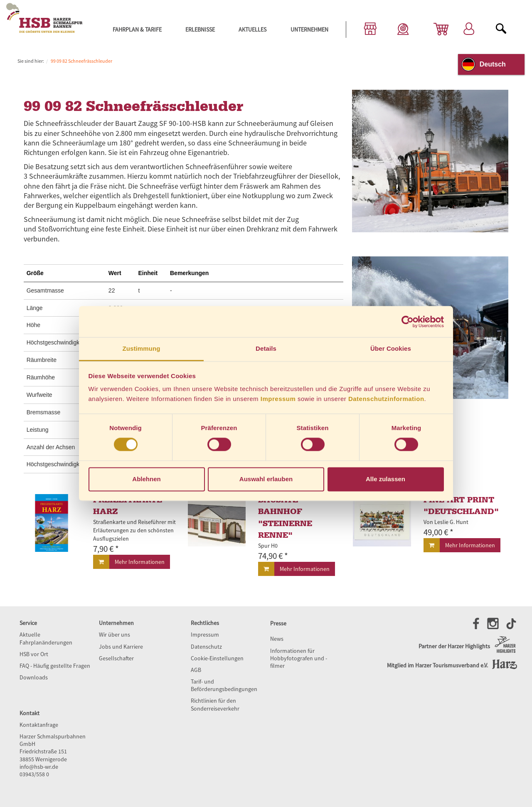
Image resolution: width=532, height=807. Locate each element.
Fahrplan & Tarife (137, 30)
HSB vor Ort (34, 654)
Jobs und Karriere (121, 647)
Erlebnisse (200, 30)
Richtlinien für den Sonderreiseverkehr (215, 704)
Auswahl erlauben (266, 479)
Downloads (34, 677)
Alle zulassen (385, 479)
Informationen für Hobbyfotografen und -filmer (299, 658)
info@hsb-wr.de (39, 767)
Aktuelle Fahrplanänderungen (46, 638)
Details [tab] (266, 348)
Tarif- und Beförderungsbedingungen (224, 685)
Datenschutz (206, 647)
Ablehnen (146, 479)
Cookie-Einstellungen (217, 658)
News (277, 639)
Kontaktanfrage (39, 725)
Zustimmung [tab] (142, 348)
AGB (196, 670)
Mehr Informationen (140, 562)
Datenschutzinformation (386, 399)
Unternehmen (309, 30)
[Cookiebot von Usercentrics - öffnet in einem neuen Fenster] (408, 322)
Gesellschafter (116, 658)
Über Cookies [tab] (391, 348)
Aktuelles (252, 30)
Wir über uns (115, 635)
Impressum (278, 399)
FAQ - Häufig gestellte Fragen (55, 666)
